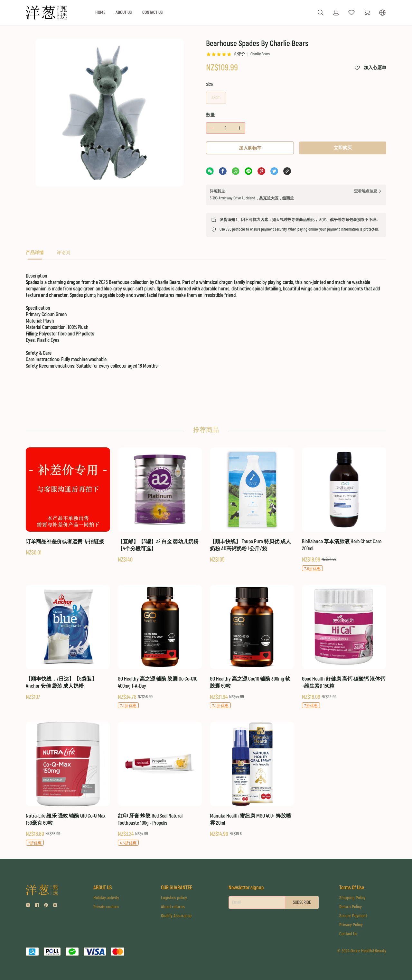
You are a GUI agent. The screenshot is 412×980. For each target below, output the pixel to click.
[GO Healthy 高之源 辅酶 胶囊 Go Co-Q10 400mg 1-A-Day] (160, 647)
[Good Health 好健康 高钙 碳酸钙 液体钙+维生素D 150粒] (344, 647)
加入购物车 (250, 148)
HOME (100, 12)
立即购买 (343, 148)
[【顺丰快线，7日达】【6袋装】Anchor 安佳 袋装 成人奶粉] (68, 643)
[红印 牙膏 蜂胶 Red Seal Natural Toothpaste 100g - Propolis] (160, 784)
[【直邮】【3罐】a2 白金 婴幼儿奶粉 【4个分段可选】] (160, 506)
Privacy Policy (351, 925)
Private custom (106, 907)
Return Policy (351, 907)
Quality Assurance (176, 916)
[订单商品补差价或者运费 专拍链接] (68, 502)
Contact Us (348, 934)
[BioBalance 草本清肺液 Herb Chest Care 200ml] (344, 510)
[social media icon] (28, 906)
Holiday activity (106, 898)
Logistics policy (174, 898)
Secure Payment (353, 916)
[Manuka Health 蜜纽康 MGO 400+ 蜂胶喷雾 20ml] (252, 780)
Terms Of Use (352, 888)
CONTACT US (153, 12)
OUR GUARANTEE (177, 888)
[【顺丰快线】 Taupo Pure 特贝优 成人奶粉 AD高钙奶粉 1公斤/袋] (252, 506)
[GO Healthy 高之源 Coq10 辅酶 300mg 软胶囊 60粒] (252, 647)
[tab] (35, 255)
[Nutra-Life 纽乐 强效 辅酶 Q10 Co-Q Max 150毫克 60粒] (68, 784)
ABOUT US (124, 12)
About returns (173, 907)
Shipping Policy (352, 898)
